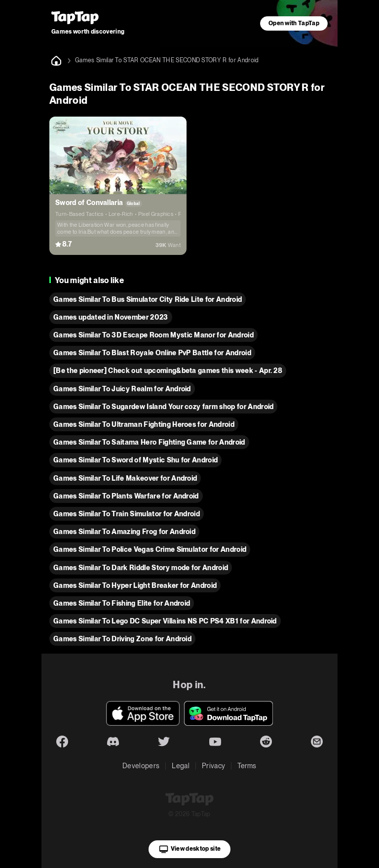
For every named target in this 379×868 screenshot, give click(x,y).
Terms (247, 766)
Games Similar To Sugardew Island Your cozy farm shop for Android (163, 407)
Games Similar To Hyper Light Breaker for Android (135, 585)
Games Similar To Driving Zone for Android (122, 639)
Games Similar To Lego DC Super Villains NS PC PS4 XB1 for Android (165, 621)
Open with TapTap (294, 23)
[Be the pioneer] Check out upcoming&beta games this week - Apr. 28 (168, 371)
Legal (181, 766)
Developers (141, 766)
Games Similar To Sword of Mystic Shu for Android (135, 460)
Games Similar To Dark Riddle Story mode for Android (141, 568)
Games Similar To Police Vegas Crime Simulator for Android (150, 549)
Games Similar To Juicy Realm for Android (122, 389)
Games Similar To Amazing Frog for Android (124, 532)
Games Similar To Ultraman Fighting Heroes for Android (144, 424)
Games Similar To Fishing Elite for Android (122, 603)
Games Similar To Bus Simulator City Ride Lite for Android (148, 299)
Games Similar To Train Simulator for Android (127, 514)
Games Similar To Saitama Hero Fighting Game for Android (149, 442)
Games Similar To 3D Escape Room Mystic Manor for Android (153, 335)
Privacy (213, 766)
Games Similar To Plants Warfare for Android (126, 496)
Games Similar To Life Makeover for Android (125, 478)
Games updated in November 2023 (111, 317)
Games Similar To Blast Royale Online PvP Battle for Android (152, 353)
